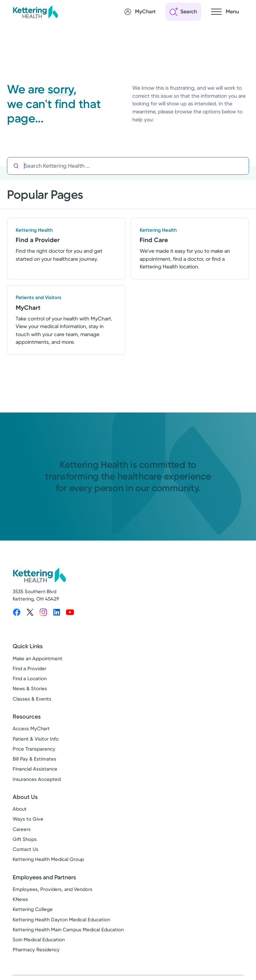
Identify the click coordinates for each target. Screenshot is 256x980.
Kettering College (33, 910)
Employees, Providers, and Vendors (52, 890)
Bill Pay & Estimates (34, 759)
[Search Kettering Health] (136, 166)
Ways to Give (28, 819)
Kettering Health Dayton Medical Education (61, 920)
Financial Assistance (35, 769)
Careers (22, 829)
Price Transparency (34, 749)
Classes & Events (32, 699)
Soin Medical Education (39, 940)
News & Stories (30, 689)
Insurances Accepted (37, 779)
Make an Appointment (37, 659)
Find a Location (30, 679)
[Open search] (183, 12)
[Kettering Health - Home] (35, 12)
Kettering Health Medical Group (48, 860)
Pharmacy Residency (36, 950)
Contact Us (25, 850)
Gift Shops (25, 840)
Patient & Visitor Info (36, 739)
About (20, 809)
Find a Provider (29, 669)
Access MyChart (31, 729)
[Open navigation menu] (225, 12)
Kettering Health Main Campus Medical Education (68, 930)
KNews (20, 900)
